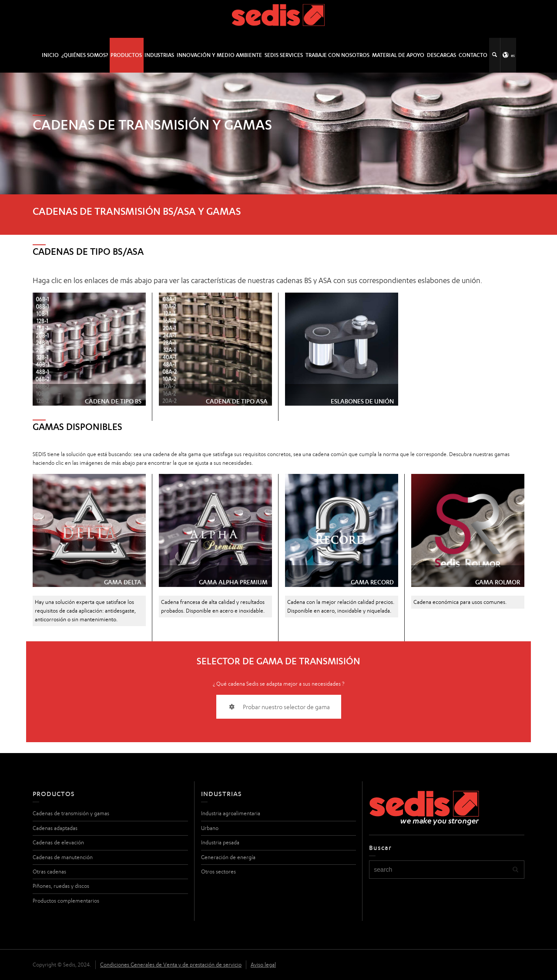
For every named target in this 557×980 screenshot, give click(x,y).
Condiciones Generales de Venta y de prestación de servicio (171, 965)
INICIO (50, 55)
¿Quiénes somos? (85, 55)
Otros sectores (218, 872)
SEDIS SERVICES (284, 55)
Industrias (159, 55)
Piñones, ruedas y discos (61, 886)
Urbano (210, 828)
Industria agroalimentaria (231, 813)
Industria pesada (220, 842)
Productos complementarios (66, 901)
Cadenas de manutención (63, 857)
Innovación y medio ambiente (219, 55)
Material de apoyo (398, 55)
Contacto (473, 55)
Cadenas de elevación (58, 842)
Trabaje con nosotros (337, 55)
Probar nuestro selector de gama (279, 707)
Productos (126, 55)
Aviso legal (263, 965)
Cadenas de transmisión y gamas (71, 813)
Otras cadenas (49, 872)
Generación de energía (228, 857)
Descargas (441, 55)
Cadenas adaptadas (55, 828)
